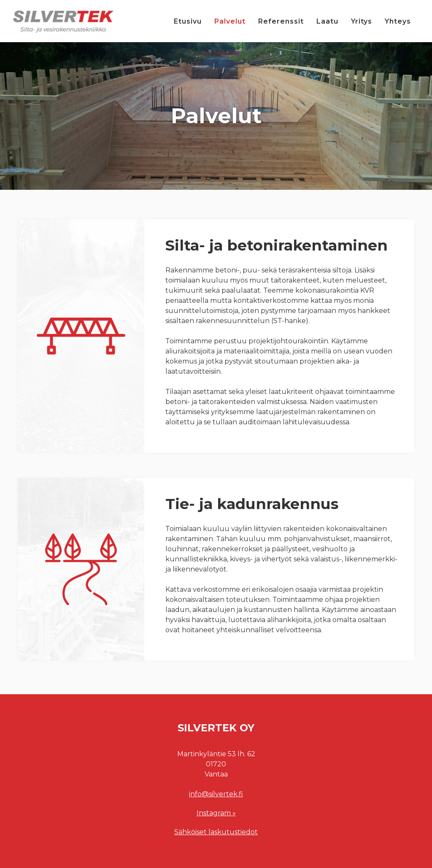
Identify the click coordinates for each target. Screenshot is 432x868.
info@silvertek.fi (216, 794)
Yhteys (398, 21)
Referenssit (281, 21)
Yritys (362, 21)
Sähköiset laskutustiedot (216, 832)
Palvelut (230, 21)
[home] (63, 21)
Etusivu (188, 21)
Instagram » (216, 813)
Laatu (327, 21)
